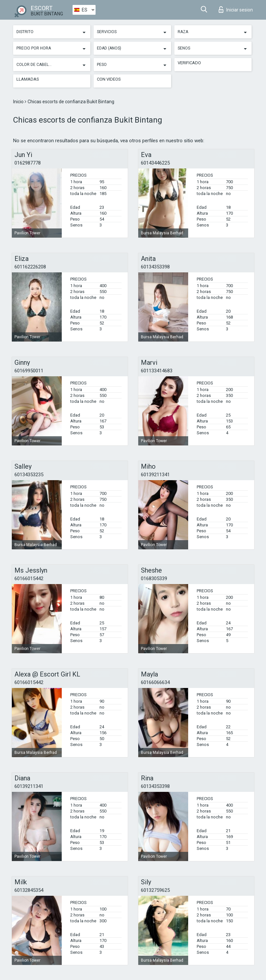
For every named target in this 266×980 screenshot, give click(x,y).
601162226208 (30, 267)
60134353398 (155, 267)
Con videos (109, 79)
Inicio (19, 102)
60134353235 (29, 475)
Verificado (189, 63)
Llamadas (28, 79)
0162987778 (28, 163)
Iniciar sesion (236, 10)
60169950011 (29, 371)
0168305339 (154, 578)
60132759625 (155, 890)
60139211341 (155, 475)
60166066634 (155, 682)
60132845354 (29, 890)
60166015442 (29, 578)
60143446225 (155, 163)
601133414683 (157, 371)
